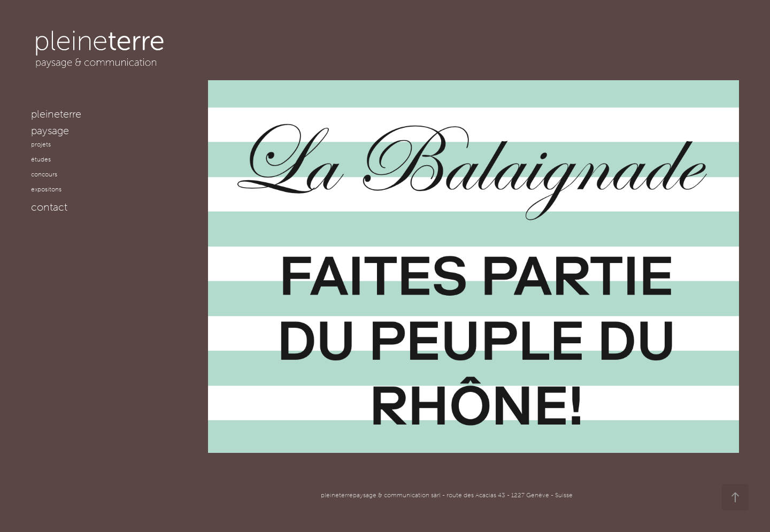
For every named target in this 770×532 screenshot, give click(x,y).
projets (41, 144)
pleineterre (56, 114)
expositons (46, 189)
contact (49, 207)
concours (44, 174)
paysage (50, 130)
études (41, 159)
